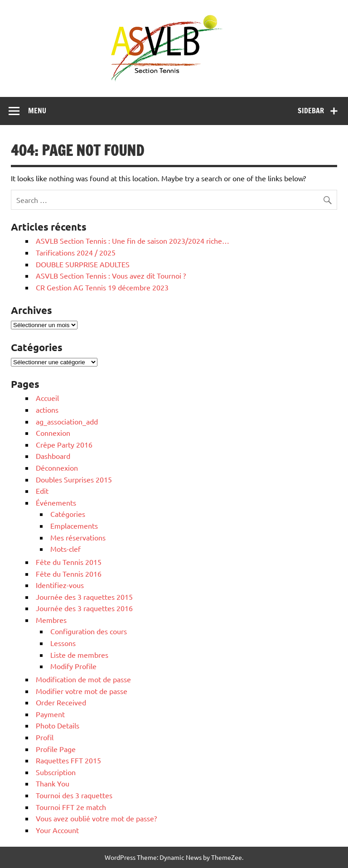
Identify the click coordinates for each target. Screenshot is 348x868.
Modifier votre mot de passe (82, 691)
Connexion (53, 433)
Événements (56, 502)
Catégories (68, 514)
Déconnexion (57, 468)
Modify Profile (73, 666)
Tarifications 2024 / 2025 (76, 252)
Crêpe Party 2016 (64, 444)
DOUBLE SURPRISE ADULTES (83, 264)
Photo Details (58, 725)
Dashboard (53, 456)
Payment (50, 714)
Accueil (47, 398)
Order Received (61, 702)
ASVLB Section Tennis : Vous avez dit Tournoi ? (111, 275)
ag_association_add (67, 421)
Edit (42, 491)
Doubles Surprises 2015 (74, 479)
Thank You (53, 783)
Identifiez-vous (60, 585)
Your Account (57, 830)
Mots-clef (65, 549)
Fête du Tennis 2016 (69, 574)
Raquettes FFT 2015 (68, 760)
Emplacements (74, 526)
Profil (45, 737)
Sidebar (311, 111)
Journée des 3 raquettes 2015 (84, 597)
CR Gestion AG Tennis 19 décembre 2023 (102, 287)
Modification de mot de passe (83, 679)
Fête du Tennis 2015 (69, 562)
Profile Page (56, 749)
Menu (37, 111)
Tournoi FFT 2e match (71, 807)
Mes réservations (78, 537)
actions (47, 410)
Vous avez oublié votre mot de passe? (96, 818)
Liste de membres (79, 655)
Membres (51, 620)
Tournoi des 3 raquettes (74, 795)
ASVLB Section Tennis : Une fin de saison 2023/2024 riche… (133, 241)
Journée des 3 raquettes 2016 (84, 608)
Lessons (63, 643)
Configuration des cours (89, 631)
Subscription (56, 772)
